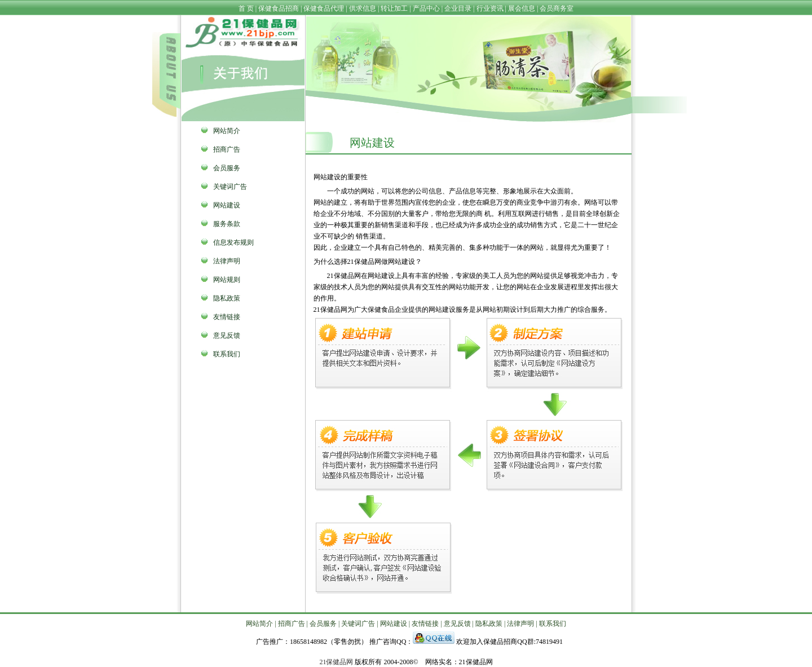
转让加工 (394, 8)
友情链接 (227, 317)
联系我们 (227, 354)
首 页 (246, 8)
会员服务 (227, 168)
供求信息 (363, 8)
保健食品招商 (279, 8)
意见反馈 (227, 335)
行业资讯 (490, 8)
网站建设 (227, 205)
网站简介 (227, 131)
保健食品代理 (324, 8)
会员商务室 (557, 8)
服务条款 (227, 224)
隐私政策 (227, 298)
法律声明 (227, 261)
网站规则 (227, 280)
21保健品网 (336, 662)
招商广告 (227, 149)
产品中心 (426, 8)
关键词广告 (230, 187)
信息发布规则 (233, 242)
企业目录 (458, 8)
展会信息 (522, 8)
